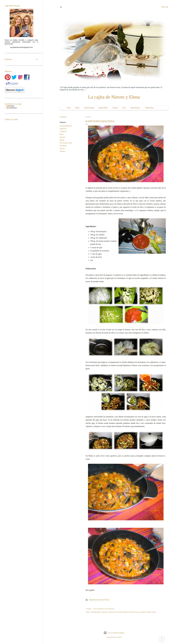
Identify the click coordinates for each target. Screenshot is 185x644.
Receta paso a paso (66, 143)
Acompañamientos (66, 126)
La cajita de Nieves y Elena (114, 97)
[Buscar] (165, 7)
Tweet (107, 600)
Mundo (62, 140)
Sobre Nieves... (136, 108)
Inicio (69, 108)
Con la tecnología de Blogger (114, 633)
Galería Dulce (103, 108)
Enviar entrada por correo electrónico (104, 609)
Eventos (115, 108)
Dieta (61, 134)
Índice (77, 108)
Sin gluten (63, 146)
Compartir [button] (63, 117)
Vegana (62, 148)
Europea (62, 137)
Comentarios (12, 108)
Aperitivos (63, 129)
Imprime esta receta (97, 600)
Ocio (124, 108)
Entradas (11, 106)
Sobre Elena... (150, 108)
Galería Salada (89, 108)
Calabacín (63, 131)
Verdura (62, 151)
